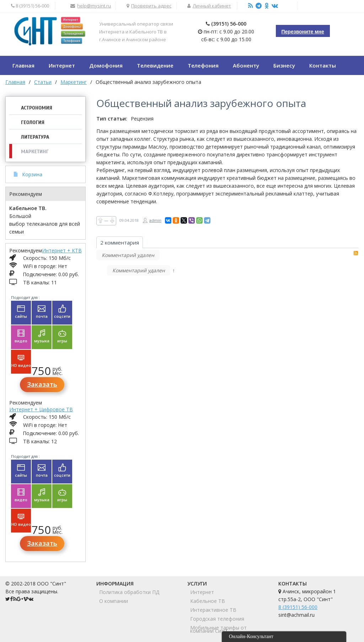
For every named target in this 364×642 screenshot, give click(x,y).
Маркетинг (35, 152)
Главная (15, 82)
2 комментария (120, 242)
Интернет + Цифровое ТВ (41, 409)
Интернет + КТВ (62, 250)
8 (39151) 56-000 (298, 607)
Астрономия (37, 108)
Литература (35, 137)
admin (155, 220)
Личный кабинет (212, 6)
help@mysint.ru (94, 6)
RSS (356, 253)
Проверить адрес (151, 6)
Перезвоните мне (303, 32)
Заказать (42, 384)
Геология (33, 122)
